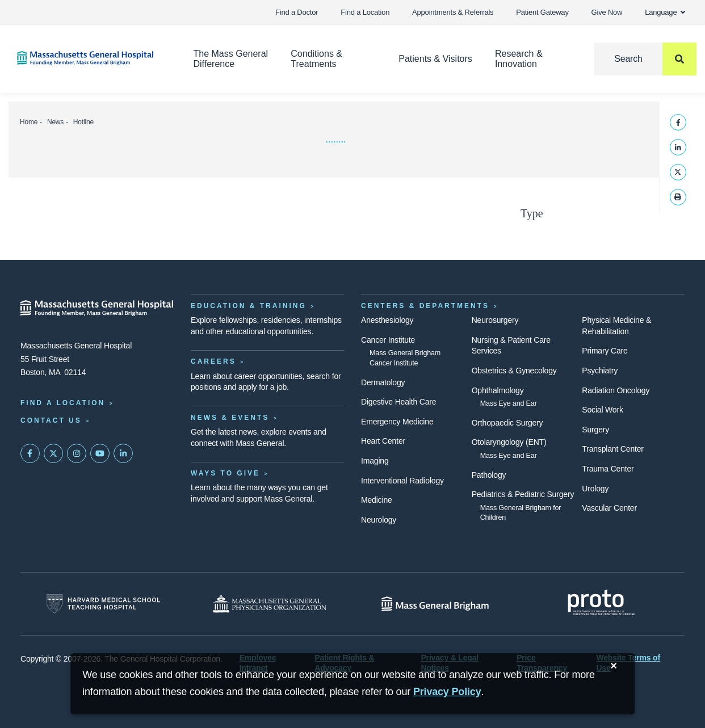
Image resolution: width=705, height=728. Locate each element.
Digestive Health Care (398, 402)
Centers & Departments (425, 306)
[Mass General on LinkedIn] (123, 453)
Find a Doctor (297, 12)
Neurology (379, 520)
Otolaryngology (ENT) (509, 442)
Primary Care (605, 351)
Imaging (375, 461)
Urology (595, 489)
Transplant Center (612, 449)
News (55, 122)
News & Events (230, 418)
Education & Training (249, 306)
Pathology (489, 475)
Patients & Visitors (435, 59)
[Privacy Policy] (447, 692)
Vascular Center (609, 508)
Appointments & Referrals (453, 12)
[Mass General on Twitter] (53, 453)
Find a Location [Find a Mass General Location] (63, 403)
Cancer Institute (388, 340)
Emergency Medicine (397, 422)
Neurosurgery (495, 320)
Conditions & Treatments (316, 59)
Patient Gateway (542, 12)
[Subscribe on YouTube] (100, 453)
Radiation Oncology (616, 390)
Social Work (602, 410)
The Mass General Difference (231, 59)
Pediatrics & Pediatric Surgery (523, 494)
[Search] (645, 59)
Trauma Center (608, 469)
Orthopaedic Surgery (507, 423)
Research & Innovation (519, 59)
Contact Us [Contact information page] (51, 420)
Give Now (607, 12)
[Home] (88, 58)
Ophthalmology (498, 390)
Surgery (595, 430)
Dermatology (383, 382)
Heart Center (383, 441)
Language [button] (665, 12)
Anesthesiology (387, 320)
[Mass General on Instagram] (77, 453)
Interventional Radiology (402, 481)
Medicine (377, 500)
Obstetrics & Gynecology (514, 371)
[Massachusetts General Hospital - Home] (97, 308)
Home (29, 122)
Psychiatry (600, 371)
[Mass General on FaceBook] (30, 453)
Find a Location (365, 12)
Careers (213, 361)
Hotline (83, 122)
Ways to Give (225, 473)
